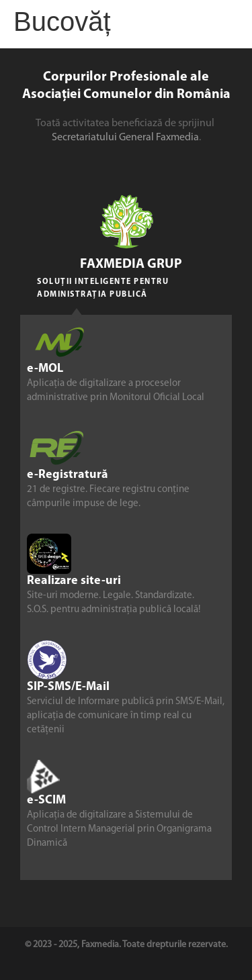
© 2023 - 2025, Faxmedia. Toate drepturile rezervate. (126, 945)
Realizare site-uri (74, 581)
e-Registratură (68, 475)
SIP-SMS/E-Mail (68, 687)
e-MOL (45, 369)
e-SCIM (46, 800)
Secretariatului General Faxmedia (125, 138)
